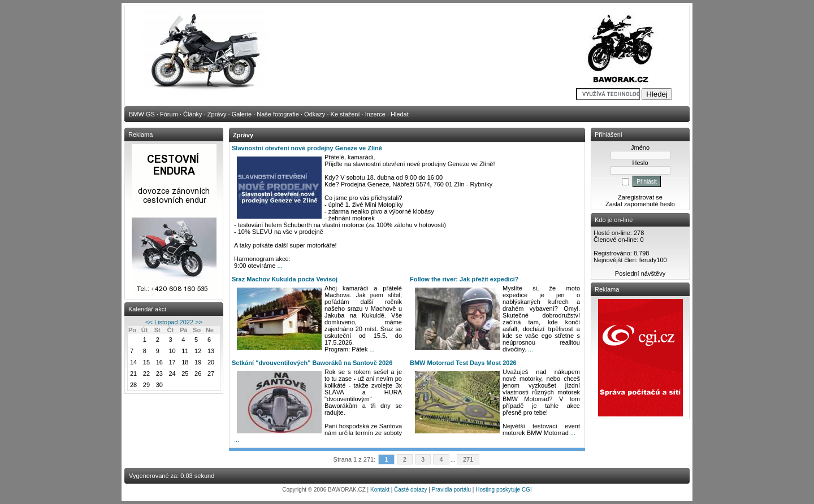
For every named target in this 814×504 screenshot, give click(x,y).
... (280, 266)
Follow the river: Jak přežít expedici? (464, 279)
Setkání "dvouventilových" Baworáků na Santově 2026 (312, 363)
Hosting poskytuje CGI (504, 490)
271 (468, 459)
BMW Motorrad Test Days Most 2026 (463, 363)
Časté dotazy (410, 490)
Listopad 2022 (174, 322)
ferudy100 (653, 260)
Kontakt (380, 490)
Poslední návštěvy (640, 273)
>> (199, 322)
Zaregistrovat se (640, 197)
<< (149, 322)
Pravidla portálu (451, 490)
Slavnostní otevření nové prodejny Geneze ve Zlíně (307, 148)
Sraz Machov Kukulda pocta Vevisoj (285, 279)
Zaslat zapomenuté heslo (640, 204)
